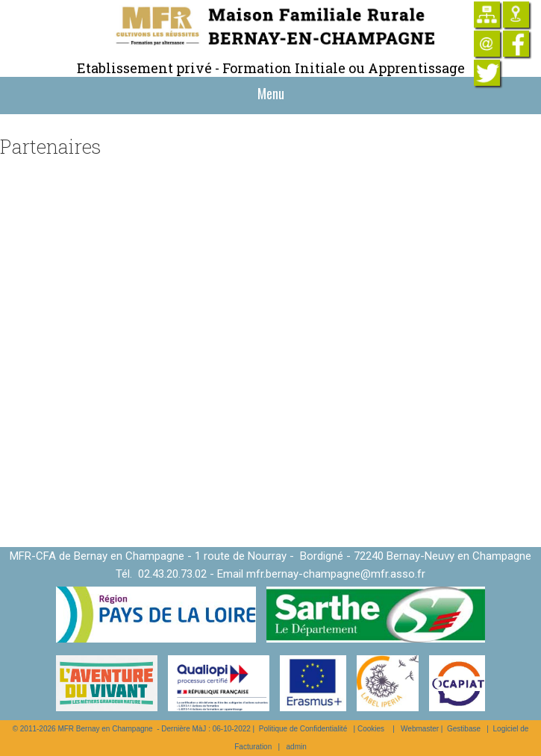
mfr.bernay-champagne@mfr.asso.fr (336, 574)
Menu (271, 93)
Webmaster (420, 729)
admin (297, 747)
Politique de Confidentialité (303, 729)
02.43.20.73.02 (172, 574)
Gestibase (464, 729)
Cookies (371, 729)
